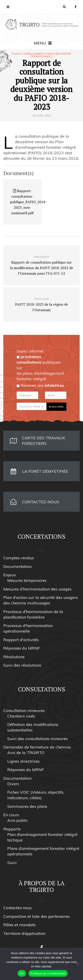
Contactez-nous (17, 908)
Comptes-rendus (19, 558)
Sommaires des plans (27, 806)
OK (22, 973)
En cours (11, 815)
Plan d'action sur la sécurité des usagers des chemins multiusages (41, 600)
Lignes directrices (23, 761)
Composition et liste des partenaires (37, 916)
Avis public (18, 820)
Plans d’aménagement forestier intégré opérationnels (41, 55)
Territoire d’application (24, 933)
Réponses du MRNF (22, 648)
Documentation (17, 566)
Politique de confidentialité (48, 973)
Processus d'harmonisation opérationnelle (28, 628)
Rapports (12, 829)
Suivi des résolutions (22, 665)
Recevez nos (40, 385)
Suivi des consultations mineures (38, 739)
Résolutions (14, 657)
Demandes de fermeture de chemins (37, 747)
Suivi (12, 863)
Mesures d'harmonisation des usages (37, 589)
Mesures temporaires (27, 580)
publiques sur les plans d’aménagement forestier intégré (40, 368)
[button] (64, 7)
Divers (13, 784)
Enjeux (10, 575)
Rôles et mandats (19, 925)
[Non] (77, 964)
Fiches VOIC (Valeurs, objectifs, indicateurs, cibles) (36, 795)
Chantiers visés (21, 716)
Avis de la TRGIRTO (26, 753)
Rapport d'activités (21, 640)
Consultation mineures (24, 711)
